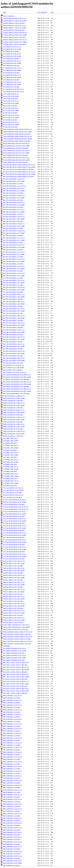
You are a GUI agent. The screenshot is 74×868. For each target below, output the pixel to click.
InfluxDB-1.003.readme (11, 448)
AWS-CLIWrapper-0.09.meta (12, 825)
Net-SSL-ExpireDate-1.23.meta (13, 200)
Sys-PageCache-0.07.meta (11, 51)
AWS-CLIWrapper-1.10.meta (12, 778)
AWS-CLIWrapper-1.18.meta (12, 740)
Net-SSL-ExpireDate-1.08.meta (13, 306)
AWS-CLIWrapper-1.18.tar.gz (13, 738)
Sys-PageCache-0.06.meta (11, 58)
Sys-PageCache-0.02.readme (12, 84)
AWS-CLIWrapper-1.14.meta (12, 759)
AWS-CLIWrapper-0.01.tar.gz (13, 861)
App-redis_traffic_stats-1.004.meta (15, 672)
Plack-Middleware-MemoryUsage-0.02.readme (17, 139)
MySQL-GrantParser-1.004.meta (13, 415)
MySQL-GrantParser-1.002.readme (14, 426)
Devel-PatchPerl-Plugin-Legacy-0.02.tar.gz (18, 636)
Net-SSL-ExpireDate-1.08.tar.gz (14, 301)
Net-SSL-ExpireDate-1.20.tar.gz (14, 216)
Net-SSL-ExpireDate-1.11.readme (14, 282)
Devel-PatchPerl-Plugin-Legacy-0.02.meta (17, 639)
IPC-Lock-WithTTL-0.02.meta (13, 492)
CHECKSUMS (6, 646)
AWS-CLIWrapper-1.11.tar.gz (13, 771)
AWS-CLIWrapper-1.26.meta (12, 702)
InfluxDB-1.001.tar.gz (11, 459)
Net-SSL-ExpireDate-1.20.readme (14, 219)
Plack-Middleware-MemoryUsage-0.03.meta (17, 134)
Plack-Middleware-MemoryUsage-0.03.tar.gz (17, 129)
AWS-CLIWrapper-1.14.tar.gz (13, 757)
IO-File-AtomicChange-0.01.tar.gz (15, 554)
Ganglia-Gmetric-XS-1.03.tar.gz (14, 582)
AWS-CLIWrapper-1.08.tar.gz (13, 785)
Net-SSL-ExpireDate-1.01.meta (13, 356)
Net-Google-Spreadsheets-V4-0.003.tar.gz (17, 375)
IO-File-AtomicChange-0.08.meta (14, 504)
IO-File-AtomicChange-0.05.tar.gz (15, 526)
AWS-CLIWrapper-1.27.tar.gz (13, 695)
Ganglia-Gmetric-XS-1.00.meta (13, 608)
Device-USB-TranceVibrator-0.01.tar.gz (16, 625)
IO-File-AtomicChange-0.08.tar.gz (15, 500)
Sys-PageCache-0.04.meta (11, 73)
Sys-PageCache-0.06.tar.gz (12, 54)
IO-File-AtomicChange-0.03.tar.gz (15, 540)
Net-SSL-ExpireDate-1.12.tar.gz (14, 273)
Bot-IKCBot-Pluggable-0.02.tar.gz (15, 648)
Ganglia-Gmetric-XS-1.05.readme (14, 570)
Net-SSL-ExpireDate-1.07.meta (13, 313)
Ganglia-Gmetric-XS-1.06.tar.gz (14, 561)
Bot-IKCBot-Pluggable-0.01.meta (14, 660)
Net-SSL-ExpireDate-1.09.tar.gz (14, 294)
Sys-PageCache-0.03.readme (12, 77)
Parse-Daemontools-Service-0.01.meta (16, 162)
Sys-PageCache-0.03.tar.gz (12, 75)
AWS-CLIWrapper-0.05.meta (12, 844)
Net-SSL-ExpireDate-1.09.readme (14, 297)
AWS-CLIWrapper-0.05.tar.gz (13, 842)
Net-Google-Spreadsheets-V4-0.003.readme (17, 377)
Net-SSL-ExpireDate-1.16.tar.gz (14, 245)
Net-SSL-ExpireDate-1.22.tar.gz (14, 202)
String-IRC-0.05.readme (11, 96)
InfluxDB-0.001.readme (11, 483)
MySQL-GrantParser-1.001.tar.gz (14, 431)
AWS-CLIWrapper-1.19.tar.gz (13, 733)
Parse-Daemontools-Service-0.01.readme (16, 160)
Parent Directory (9, 16)
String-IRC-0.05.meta (10, 98)
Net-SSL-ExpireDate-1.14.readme (14, 261)
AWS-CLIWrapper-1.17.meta (12, 745)
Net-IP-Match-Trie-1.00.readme (14, 367)
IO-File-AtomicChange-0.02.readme (15, 549)
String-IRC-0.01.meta (10, 127)
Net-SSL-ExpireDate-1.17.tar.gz (14, 238)
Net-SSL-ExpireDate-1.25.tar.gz (14, 179)
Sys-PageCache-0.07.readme (12, 49)
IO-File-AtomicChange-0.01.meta (14, 559)
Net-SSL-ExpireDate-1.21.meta (13, 214)
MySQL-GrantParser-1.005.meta (13, 408)
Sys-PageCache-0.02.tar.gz (12, 82)
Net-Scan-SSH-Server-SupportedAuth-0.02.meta (19, 169)
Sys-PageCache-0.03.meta (11, 80)
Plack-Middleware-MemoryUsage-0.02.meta (17, 141)
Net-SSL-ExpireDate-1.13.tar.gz (14, 266)
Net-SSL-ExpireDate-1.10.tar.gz (14, 287)
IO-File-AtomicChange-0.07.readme (15, 514)
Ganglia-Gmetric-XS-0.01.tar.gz (14, 618)
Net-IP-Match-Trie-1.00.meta (13, 370)
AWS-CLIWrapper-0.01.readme (13, 863)
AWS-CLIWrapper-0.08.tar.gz (13, 828)
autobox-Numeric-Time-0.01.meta (14, 30)
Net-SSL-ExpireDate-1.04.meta (13, 334)
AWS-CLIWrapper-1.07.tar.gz (13, 790)
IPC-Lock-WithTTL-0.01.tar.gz (13, 495)
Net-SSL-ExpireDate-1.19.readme (14, 226)
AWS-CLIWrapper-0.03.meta (12, 853)
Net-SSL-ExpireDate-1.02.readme (14, 346)
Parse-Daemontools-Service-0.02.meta (16, 155)
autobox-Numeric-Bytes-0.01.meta (14, 44)
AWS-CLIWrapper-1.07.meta (12, 792)
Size (52, 12)
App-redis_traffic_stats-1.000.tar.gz (16, 688)
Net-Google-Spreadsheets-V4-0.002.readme (17, 384)
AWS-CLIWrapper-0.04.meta (12, 849)
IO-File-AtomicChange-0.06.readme (15, 521)
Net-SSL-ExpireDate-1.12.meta (13, 278)
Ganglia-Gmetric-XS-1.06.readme (14, 563)
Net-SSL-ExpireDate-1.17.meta (13, 242)
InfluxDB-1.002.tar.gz (11, 452)
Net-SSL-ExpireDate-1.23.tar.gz (14, 195)
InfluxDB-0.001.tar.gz (11, 481)
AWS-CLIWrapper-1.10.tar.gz (13, 776)
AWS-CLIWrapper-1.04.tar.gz (13, 804)
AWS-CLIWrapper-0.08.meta (12, 830)
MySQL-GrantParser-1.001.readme (14, 434)
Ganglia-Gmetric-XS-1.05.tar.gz (14, 568)
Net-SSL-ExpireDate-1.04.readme (14, 332)
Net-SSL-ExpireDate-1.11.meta (13, 285)
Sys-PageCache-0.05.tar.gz (12, 61)
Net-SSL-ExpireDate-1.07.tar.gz (14, 308)
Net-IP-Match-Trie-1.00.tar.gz (14, 365)
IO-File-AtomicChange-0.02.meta (14, 551)
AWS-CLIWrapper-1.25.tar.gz (13, 705)
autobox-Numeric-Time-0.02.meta (14, 23)
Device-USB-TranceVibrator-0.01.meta (16, 629)
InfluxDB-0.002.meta (10, 478)
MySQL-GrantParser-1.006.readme (14, 398)
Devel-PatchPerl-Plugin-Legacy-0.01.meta (17, 643)
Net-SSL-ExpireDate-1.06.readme (14, 318)
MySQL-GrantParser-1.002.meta (13, 429)
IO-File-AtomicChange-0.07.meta (14, 516)
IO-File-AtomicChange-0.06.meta (14, 523)
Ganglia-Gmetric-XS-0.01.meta (13, 622)
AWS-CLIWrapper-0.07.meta (12, 835)
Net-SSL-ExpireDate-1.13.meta (13, 271)
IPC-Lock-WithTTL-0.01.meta (13, 497)
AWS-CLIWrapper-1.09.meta (12, 783)
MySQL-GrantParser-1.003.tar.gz (14, 417)
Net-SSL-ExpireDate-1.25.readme (14, 181)
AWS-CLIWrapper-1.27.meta (12, 698)
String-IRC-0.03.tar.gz (11, 108)
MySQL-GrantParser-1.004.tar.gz (14, 410)
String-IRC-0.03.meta (10, 113)
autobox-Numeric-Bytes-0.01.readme (15, 42)
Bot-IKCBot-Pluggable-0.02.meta (14, 653)
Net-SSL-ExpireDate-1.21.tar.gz (14, 209)
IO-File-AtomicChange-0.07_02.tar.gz (16, 507)
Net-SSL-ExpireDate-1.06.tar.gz (14, 316)
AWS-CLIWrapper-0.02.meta (12, 858)
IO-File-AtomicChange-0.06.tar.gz (15, 518)
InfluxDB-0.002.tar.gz (11, 474)
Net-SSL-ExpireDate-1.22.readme (14, 205)
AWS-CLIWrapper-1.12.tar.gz (13, 766)
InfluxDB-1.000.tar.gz (11, 467)
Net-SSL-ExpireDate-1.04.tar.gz (14, 330)
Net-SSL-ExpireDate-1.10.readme (14, 290)
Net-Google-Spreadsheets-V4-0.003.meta (16, 379)
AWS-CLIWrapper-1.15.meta (12, 754)
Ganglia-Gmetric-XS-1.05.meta (13, 573)
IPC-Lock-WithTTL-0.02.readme (13, 490)
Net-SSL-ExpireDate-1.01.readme (14, 353)
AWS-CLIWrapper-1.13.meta (12, 764)
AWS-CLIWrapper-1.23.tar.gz (13, 714)
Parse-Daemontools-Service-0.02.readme (16, 153)
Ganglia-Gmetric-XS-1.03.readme (14, 585)
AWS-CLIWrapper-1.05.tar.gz (13, 799)
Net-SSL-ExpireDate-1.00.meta (13, 363)
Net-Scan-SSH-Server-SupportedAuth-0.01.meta (19, 176)
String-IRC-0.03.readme (11, 110)
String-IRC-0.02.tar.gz (11, 115)
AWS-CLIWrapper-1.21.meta (12, 726)
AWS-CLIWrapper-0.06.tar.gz (13, 837)
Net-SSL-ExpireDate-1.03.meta (13, 341)
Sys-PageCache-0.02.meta (11, 87)
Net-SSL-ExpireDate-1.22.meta (13, 207)
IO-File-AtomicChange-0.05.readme (15, 528)
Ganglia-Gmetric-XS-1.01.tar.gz (14, 596)
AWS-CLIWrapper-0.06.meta (12, 839)
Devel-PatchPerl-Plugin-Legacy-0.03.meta (17, 634)
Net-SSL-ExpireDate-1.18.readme (14, 233)
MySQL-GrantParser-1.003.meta (13, 422)
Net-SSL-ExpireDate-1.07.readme (14, 311)
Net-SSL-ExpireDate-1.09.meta (13, 299)
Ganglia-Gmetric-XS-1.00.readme (14, 606)
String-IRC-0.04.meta (10, 106)
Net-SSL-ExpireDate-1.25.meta (13, 183)
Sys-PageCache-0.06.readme (12, 56)
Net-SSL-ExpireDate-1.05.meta (13, 327)
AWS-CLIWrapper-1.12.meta (12, 769)
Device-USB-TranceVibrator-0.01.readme (16, 627)
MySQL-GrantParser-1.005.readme (14, 405)
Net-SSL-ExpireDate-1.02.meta (13, 349)
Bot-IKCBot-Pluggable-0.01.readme (15, 658)
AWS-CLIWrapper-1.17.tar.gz (13, 743)
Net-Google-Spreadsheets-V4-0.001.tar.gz (17, 389)
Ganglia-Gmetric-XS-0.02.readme (14, 613)
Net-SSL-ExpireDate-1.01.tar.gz (14, 351)
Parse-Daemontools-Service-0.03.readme (16, 146)
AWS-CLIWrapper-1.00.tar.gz (13, 818)
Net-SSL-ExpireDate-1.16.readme (14, 247)
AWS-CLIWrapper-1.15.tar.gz (13, 752)
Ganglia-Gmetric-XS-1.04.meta (13, 580)
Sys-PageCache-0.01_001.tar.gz (14, 91)
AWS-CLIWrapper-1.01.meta (12, 816)
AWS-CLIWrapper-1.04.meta (12, 806)
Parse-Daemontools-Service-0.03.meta (16, 148)
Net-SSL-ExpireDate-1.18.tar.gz (14, 231)
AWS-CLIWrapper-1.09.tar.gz (13, 780)
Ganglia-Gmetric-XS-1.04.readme (14, 577)
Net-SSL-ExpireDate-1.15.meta (13, 257)
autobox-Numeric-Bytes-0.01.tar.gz (15, 39)
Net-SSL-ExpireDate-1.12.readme (14, 275)
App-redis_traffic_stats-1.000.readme (16, 691)
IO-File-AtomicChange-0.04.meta (14, 537)
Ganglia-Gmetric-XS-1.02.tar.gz (14, 589)
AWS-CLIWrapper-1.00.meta (12, 820)
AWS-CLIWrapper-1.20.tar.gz (13, 728)
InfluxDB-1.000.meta (10, 471)
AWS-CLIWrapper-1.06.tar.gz (13, 794)
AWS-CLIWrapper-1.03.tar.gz (13, 809)
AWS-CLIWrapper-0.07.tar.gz (13, 832)
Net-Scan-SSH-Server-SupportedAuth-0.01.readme (19, 174)
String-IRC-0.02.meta (10, 120)
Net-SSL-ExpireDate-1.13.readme (14, 268)
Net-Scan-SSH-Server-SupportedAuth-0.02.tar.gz (19, 165)
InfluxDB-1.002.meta (10, 457)
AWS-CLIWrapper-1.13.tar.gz (13, 761)
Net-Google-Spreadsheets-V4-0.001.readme (17, 391)
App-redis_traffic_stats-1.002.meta (15, 679)
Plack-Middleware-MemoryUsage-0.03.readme (17, 131)
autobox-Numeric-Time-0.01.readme (15, 28)
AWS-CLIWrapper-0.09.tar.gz (13, 823)
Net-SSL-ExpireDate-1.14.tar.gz (14, 259)
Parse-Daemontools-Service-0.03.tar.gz (16, 143)
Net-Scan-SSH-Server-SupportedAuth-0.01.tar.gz (19, 172)
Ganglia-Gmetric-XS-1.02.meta (13, 594)
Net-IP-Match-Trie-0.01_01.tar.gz (15, 372)
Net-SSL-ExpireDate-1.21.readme (14, 212)
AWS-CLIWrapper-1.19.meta (12, 736)
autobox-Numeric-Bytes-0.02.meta (14, 37)
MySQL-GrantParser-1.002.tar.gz (14, 424)
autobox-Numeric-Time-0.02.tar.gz (15, 18)
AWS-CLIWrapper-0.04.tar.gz (13, 846)
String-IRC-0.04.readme (11, 103)
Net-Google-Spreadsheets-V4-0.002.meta (16, 386)
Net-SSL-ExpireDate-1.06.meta (13, 320)
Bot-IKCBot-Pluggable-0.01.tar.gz (15, 655)
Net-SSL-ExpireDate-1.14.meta (13, 264)
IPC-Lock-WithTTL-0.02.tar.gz (13, 488)
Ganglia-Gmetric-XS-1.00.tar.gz (14, 603)
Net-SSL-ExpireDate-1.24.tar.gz (14, 188)
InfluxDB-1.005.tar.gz (11, 438)
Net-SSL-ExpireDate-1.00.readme (14, 360)
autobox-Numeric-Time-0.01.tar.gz (15, 25)
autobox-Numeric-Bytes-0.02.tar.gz (15, 32)
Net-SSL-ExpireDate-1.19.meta (13, 228)
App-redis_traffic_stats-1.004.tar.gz (16, 667)
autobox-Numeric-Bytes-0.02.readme (15, 35)
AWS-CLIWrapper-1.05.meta (12, 802)
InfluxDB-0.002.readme (11, 476)
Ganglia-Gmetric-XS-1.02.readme (14, 592)
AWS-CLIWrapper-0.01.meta (12, 865)
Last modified (42, 12)
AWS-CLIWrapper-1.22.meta (12, 721)
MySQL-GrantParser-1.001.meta (13, 436)
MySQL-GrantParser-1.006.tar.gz (14, 396)
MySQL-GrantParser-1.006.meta (13, 400)
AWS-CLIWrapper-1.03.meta (12, 811)
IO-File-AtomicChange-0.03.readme (15, 542)
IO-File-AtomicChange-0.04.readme (15, 535)
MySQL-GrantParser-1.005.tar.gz (14, 403)
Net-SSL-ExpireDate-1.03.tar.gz (14, 337)
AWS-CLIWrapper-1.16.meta (12, 750)
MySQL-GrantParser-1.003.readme (14, 419)
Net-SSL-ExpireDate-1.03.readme (14, 339)
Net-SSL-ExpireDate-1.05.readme (14, 325)
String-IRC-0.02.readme (11, 117)
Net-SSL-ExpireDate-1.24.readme (14, 190)
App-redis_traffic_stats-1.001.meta (15, 686)
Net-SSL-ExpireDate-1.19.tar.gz (14, 224)
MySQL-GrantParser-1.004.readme (14, 412)
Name (5, 12)
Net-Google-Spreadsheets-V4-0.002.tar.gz (17, 382)
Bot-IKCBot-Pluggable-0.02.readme (15, 651)
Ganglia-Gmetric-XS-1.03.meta (13, 587)
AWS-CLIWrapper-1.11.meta (12, 773)
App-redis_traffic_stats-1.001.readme (16, 684)
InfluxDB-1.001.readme (11, 462)
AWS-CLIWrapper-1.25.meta (12, 707)
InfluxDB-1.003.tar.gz (11, 445)
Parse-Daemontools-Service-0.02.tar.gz (16, 150)
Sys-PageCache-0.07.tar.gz (12, 47)
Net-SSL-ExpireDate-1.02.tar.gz (14, 344)
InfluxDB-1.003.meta (10, 450)
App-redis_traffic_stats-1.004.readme (16, 669)
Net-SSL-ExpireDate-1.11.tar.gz (14, 280)
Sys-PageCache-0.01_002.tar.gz (14, 89)
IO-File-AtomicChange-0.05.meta (14, 530)
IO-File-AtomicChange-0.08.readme (15, 502)
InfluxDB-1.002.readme (11, 455)
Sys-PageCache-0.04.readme (12, 70)
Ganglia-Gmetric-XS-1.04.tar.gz (14, 575)
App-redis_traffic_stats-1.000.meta (15, 693)
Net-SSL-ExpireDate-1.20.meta (13, 221)
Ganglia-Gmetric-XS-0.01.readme (14, 620)
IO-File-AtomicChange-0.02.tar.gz (15, 547)
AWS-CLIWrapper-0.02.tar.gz (13, 856)
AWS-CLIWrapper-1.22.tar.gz (13, 719)
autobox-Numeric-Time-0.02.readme (15, 21)
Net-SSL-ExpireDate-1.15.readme (14, 254)
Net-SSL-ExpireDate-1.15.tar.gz (14, 252)
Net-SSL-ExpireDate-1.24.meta (13, 193)
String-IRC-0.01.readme (11, 124)
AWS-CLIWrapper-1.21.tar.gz (13, 724)
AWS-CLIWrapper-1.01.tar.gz (13, 813)
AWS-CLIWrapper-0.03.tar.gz (13, 851)
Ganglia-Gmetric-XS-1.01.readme (14, 599)
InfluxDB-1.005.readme (11, 441)
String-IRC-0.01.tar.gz (11, 122)
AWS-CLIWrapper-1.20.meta (12, 731)
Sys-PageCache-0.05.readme (12, 63)
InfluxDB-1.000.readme (11, 469)
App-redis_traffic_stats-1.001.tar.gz (16, 681)
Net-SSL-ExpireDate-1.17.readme (14, 240)
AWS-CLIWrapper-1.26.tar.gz (13, 700)
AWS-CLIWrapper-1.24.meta (12, 712)
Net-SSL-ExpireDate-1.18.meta (13, 235)
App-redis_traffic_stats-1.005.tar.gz (16, 662)
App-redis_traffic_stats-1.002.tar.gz (16, 674)
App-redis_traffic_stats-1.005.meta (15, 665)
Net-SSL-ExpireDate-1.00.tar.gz (14, 358)
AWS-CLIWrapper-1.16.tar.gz (13, 747)
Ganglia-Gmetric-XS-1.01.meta (13, 601)
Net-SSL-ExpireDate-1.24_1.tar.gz (15, 186)
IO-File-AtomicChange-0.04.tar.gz (15, 533)
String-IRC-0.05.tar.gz (11, 94)
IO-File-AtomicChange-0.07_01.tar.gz (16, 509)
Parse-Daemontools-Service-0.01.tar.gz (16, 157)
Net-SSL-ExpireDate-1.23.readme (14, 198)
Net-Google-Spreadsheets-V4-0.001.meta (16, 393)
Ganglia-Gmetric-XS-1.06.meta (13, 566)
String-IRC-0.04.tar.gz (11, 101)
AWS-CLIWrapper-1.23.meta (12, 717)
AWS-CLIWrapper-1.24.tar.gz (13, 710)
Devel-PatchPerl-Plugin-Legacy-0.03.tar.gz (18, 632)
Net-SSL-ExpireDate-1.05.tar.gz (14, 323)
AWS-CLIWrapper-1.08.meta (12, 787)
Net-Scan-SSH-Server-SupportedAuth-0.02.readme (19, 167)
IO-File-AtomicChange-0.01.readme (15, 556)
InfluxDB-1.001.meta (10, 464)
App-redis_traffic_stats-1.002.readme (16, 677)
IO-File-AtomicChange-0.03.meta (14, 544)
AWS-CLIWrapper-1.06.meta (12, 797)
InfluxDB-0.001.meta (10, 485)
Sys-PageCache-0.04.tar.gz (12, 68)
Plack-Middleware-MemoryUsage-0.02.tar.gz (17, 136)
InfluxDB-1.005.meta (10, 443)
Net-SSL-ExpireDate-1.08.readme (14, 304)
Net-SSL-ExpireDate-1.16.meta (13, 249)
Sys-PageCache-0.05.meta (11, 65)
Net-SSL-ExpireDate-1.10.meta (13, 292)
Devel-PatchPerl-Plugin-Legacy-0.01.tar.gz (18, 641)
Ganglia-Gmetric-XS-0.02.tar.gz (14, 610)
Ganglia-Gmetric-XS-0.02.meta (13, 615)
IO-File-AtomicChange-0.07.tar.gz (15, 511)
